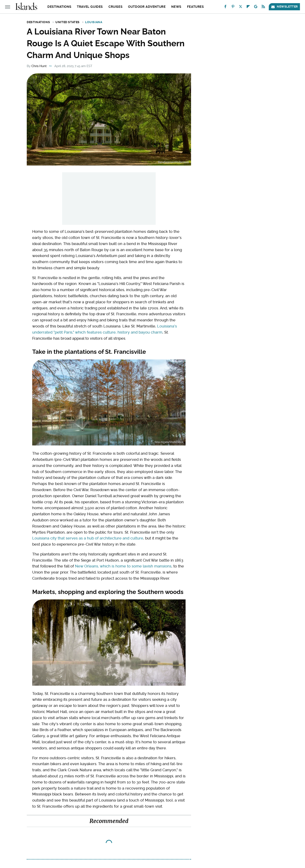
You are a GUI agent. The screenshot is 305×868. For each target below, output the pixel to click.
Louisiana (94, 22)
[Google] (256, 7)
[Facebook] (225, 7)
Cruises (115, 7)
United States (68, 22)
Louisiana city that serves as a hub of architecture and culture (88, 538)
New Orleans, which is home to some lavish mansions (123, 566)
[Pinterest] (233, 7)
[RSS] (263, 7)
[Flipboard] (248, 7)
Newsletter (284, 7)
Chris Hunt (39, 66)
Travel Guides (90, 7)
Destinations (59, 7)
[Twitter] (241, 7)
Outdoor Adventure (147, 7)
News (176, 7)
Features (195, 7)
